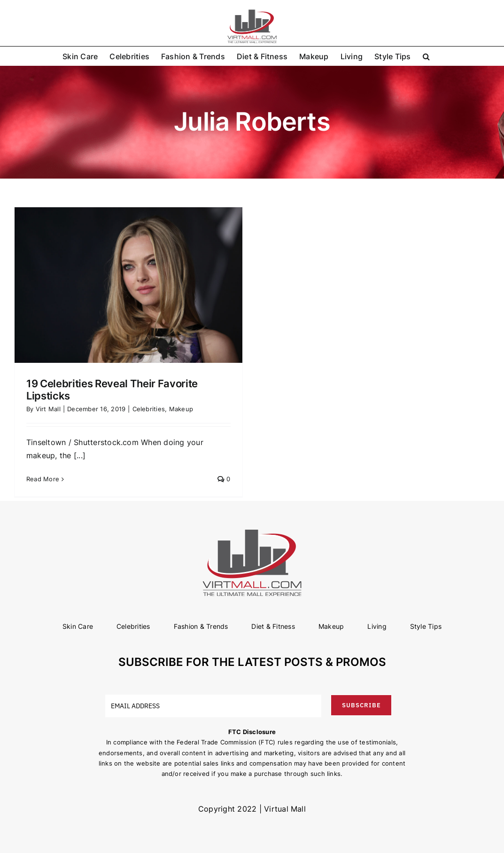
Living (377, 626)
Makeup (181, 409)
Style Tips (426, 626)
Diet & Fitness (273, 626)
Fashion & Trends (201, 626)
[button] (426, 56)
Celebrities (149, 409)
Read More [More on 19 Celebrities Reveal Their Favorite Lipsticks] (43, 479)
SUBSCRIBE (361, 705)
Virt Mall (48, 409)
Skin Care (78, 626)
